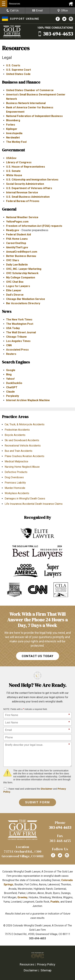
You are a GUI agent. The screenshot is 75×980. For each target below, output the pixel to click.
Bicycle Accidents (15, 435)
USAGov (11, 158)
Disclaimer (47, 789)
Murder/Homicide (15, 488)
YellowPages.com (17, 222)
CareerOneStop (16, 243)
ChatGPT (12, 387)
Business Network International (26, 103)
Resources (27, 964)
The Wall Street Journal (21, 332)
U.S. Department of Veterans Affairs (29, 188)
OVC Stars (13, 260)
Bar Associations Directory (23, 303)
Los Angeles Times (18, 341)
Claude (10, 392)
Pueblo (55, 902)
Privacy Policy (46, 964)
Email (37, 11)
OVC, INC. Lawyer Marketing (24, 269)
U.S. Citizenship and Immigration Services (32, 180)
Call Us (13, 11)
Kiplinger (12, 129)
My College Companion (21, 278)
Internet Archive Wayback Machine (28, 400)
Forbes (11, 125)
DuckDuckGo (14, 383)
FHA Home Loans (17, 239)
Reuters (11, 354)
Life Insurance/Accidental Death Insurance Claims (34, 504)
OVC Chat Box (15, 282)
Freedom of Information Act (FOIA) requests (34, 226)
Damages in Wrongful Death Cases (25, 499)
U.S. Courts (13, 65)
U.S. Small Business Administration (28, 197)
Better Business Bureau (21, 256)
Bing (9, 374)
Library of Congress (19, 162)
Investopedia (14, 133)
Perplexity (13, 396)
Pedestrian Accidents (17, 430)
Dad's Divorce (15, 295)
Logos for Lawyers (18, 286)
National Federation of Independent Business (34, 116)
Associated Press (17, 350)
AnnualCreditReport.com (22, 252)
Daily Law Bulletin (17, 265)
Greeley (22, 897)
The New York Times (19, 320)
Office (63, 11)
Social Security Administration (25, 184)
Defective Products (16, 472)
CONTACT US (38, 656)
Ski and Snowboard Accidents (22, 440)
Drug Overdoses (14, 477)
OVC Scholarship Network (22, 273)
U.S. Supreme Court (19, 70)
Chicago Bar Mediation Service (26, 299)
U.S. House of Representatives (26, 167)
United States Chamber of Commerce (30, 90)
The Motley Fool (16, 142)
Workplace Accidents (17, 493)
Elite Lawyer (14, 290)
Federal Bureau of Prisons (23, 201)
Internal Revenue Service (22, 192)
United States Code (18, 74)
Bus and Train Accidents (19, 451)
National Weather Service (22, 217)
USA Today (13, 328)
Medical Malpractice (16, 461)
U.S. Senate (13, 171)
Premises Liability (15, 483)
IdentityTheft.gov (17, 247)
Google (11, 370)
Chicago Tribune (16, 337)
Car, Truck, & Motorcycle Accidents (25, 424)
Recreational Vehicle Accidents (23, 446)
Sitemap (46, 970)
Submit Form (38, 802)
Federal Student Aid (19, 234)
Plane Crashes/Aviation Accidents (24, 456)
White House (14, 175)
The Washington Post (20, 324)
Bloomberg (13, 120)
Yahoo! (10, 379)
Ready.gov (13, 230)
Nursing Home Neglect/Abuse (22, 467)
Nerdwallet (13, 138)
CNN (9, 345)
